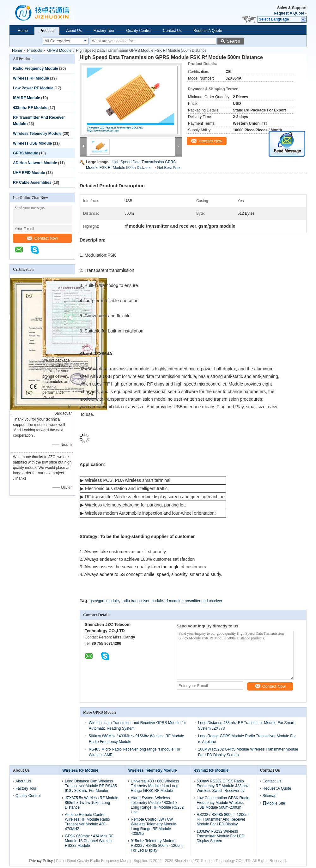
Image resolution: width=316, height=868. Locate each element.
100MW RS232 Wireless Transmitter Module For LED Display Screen (220, 836)
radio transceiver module (142, 601)
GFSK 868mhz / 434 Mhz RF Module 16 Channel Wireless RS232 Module (89, 841)
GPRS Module (59, 51)
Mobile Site (274, 803)
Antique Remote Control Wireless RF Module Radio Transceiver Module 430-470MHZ (87, 822)
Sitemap (270, 796)
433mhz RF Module (30, 108)
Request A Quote (289, 13)
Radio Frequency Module (36, 69)
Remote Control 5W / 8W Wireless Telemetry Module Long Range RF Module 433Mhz (154, 826)
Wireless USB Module (32, 143)
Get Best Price (169, 168)
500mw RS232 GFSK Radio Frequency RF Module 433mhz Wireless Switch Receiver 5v (223, 786)
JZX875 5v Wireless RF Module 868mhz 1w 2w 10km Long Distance (91, 803)
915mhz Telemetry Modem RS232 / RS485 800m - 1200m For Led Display (157, 846)
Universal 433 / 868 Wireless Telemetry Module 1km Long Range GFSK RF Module (155, 786)
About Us (74, 31)
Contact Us (172, 31)
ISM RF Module (27, 98)
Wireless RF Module (31, 78)
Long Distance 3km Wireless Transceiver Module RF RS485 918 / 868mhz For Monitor (91, 786)
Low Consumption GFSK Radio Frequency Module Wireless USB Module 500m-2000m (223, 803)
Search (234, 41)
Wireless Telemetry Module (37, 134)
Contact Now (42, 238)
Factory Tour (104, 31)
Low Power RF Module (33, 88)
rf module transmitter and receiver (194, 601)
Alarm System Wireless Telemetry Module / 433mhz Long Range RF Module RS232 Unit (157, 805)
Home (23, 31)
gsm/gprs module (104, 601)
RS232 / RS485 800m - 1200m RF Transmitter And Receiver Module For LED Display (222, 819)
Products (47, 31)
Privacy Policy (41, 861)
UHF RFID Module (29, 173)
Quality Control (139, 31)
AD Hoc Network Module (35, 163)
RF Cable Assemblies (32, 183)
